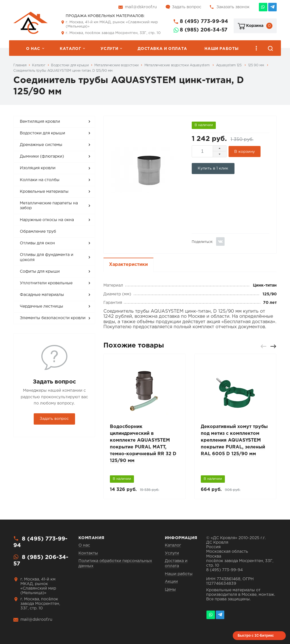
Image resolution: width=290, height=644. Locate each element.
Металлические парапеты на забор (49, 206)
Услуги (109, 49)
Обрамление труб (38, 232)
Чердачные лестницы (41, 306)
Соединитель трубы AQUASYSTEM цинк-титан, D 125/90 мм (63, 71)
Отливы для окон (37, 243)
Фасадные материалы (42, 295)
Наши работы (222, 49)
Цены (170, 590)
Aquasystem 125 (229, 65)
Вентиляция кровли (40, 122)
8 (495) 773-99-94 (204, 22)
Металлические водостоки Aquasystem (177, 65)
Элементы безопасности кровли (53, 318)
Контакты (88, 553)
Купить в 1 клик (213, 168)
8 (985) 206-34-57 (204, 30)
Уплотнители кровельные (46, 283)
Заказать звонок (233, 7)
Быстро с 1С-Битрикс (256, 635)
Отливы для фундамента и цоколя (47, 257)
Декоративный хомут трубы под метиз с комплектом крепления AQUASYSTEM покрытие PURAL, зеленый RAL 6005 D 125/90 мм (234, 440)
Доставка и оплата (162, 49)
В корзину (245, 152)
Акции (171, 582)
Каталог (70, 49)
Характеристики (128, 265)
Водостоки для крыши (70, 65)
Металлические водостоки (117, 65)
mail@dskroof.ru (141, 7)
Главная (20, 65)
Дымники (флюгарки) (42, 156)
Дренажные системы (41, 145)
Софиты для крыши (40, 272)
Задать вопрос (187, 7)
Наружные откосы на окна (47, 220)
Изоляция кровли (38, 168)
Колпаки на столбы (40, 180)
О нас (33, 49)
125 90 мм (256, 65)
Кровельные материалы (44, 192)
